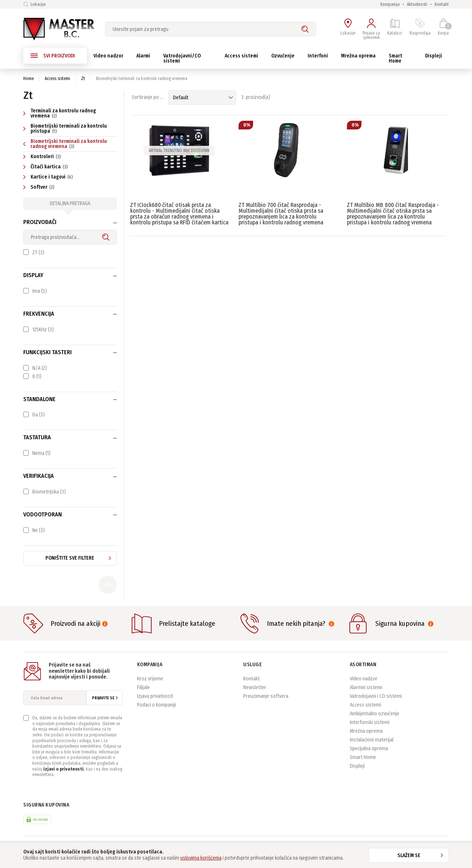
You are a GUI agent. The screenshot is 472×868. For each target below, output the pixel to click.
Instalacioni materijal (372, 740)
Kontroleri (43, 157)
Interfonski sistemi (370, 722)
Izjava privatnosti (155, 696)
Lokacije (34, 4)
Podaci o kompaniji (157, 705)
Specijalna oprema (369, 749)
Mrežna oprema (366, 731)
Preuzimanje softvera (266, 696)
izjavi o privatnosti (63, 769)
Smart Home (363, 757)
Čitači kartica (46, 167)
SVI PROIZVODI (53, 56)
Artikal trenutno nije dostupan (179, 151)
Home (29, 79)
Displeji (357, 766)
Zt (83, 79)
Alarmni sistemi (366, 687)
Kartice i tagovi (49, 177)
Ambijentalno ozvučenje (375, 714)
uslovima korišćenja (201, 858)
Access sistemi (57, 79)
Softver (40, 187)
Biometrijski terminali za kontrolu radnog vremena (65, 144)
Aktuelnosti (417, 4)
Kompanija (390, 4)
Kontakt (442, 4)
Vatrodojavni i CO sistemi (376, 696)
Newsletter (255, 687)
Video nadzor (364, 679)
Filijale (143, 687)
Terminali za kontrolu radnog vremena (60, 113)
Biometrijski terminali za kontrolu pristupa (65, 129)
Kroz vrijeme (150, 679)
